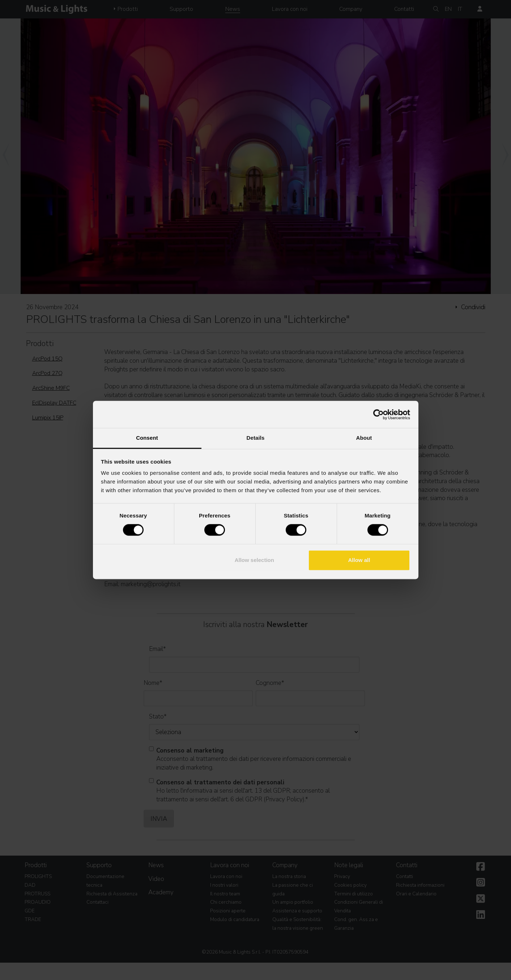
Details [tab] (256, 438)
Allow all (359, 560)
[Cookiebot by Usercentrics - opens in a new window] (378, 414)
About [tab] (364, 438)
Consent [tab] (147, 438)
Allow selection (254, 560)
